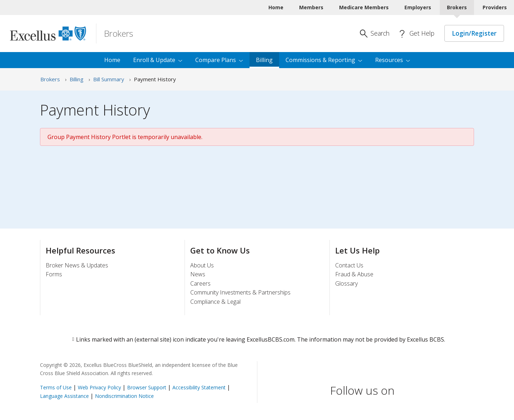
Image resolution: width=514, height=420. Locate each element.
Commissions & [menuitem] (324, 60)
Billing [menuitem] (264, 60)
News (198, 274)
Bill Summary (109, 79)
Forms (54, 274)
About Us (202, 265)
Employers (418, 7)
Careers (200, 283)
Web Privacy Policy (99, 387)
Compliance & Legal (215, 302)
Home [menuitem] (112, 60)
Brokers (50, 79)
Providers (495, 7)
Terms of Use (56, 387)
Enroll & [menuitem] (158, 60)
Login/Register (474, 33)
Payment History (155, 79)
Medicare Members (364, 7)
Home (276, 7)
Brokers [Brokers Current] (457, 7)
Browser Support (147, 387)
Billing (77, 79)
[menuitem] (393, 60)
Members (311, 7)
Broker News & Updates (77, 265)
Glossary (346, 283)
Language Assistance (65, 396)
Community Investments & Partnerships (240, 292)
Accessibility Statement (199, 387)
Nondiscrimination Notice (124, 396)
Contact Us (349, 265)
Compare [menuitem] (219, 60)
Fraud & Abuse (354, 274)
